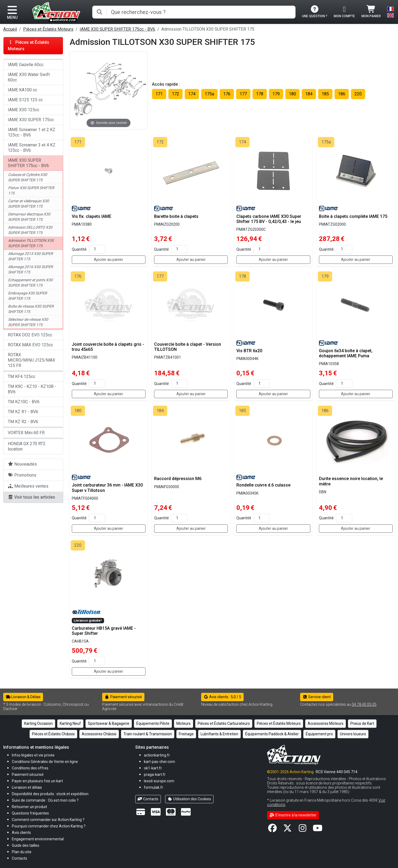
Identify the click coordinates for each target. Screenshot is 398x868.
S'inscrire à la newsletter (293, 815)
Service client (317, 697)
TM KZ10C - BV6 (24, 402)
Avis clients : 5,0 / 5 (222, 697)
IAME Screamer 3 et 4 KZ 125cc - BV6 (32, 148)
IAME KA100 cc (22, 90)
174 (192, 94)
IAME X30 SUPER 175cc (31, 120)
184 (309, 94)
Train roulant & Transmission (148, 734)
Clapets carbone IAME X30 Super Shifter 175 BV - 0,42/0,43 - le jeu (269, 219)
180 (292, 94)
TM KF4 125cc (22, 377)
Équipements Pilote (153, 723)
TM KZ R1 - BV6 (23, 412)
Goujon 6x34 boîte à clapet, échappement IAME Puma (346, 353)
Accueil (10, 29)
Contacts (148, 799)
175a (209, 94)
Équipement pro (319, 734)
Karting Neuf (70, 723)
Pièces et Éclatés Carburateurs (224, 723)
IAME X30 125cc (24, 110)
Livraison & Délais (23, 697)
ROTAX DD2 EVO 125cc (30, 335)
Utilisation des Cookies (189, 799)
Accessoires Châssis (99, 734)
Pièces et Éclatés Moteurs (48, 29)
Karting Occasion (38, 723)
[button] (26, 845)
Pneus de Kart (362, 723)
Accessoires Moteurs (326, 723)
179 (276, 94)
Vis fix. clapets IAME (92, 216)
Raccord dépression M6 (178, 479)
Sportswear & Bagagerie (109, 723)
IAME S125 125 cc (25, 100)
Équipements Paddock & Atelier (272, 734)
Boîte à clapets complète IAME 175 (353, 216)
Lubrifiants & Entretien (219, 734)
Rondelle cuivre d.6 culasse (263, 485)
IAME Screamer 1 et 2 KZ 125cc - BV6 (32, 132)
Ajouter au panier (109, 260)
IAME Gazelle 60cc (26, 65)
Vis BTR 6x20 (249, 351)
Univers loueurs (353, 734)
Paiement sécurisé (123, 697)
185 (325, 94)
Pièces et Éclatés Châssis (53, 734)
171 (159, 94)
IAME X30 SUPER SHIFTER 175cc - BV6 (117, 29)
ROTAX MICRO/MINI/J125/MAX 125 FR (31, 360)
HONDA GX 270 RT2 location (27, 446)
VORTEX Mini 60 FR (26, 433)
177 (243, 94)
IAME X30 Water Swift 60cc (29, 77)
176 (227, 94)
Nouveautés (22, 464)
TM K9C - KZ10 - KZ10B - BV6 (32, 389)
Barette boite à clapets (176, 216)
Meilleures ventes (28, 486)
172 (175, 94)
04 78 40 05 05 (364, 704)
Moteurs (184, 723)
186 (342, 94)
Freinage (186, 734)
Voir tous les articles (31, 497)
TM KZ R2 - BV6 (23, 422)
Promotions (22, 475)
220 (358, 94)
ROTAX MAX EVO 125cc (30, 345)
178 (260, 94)
